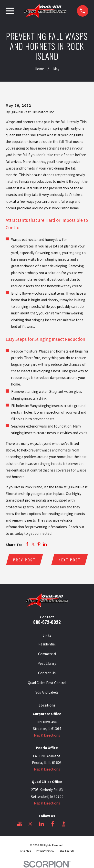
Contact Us (47, 673)
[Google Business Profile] (19, 824)
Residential (47, 644)
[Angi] (75, 824)
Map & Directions (47, 735)
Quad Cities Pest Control (47, 683)
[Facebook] (53, 824)
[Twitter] (30, 824)
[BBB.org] (64, 824)
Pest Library (47, 663)
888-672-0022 (47, 622)
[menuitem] (26, 851)
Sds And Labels (47, 692)
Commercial (47, 654)
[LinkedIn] (41, 824)
